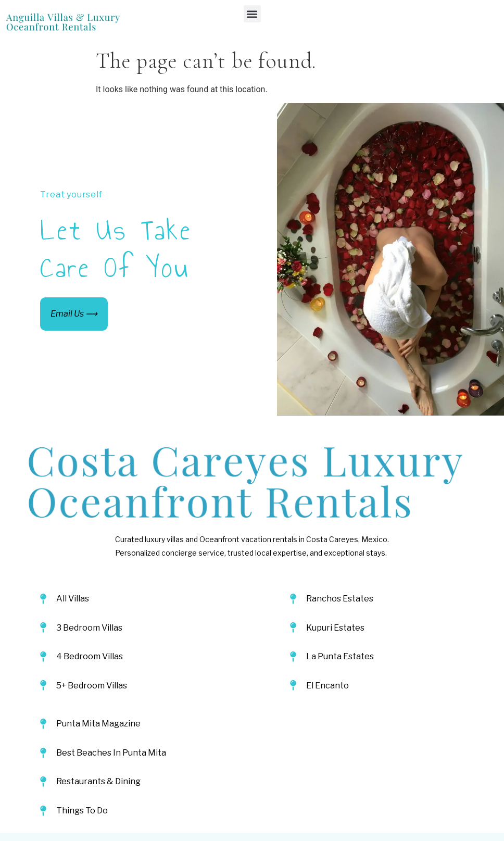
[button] (252, 14)
